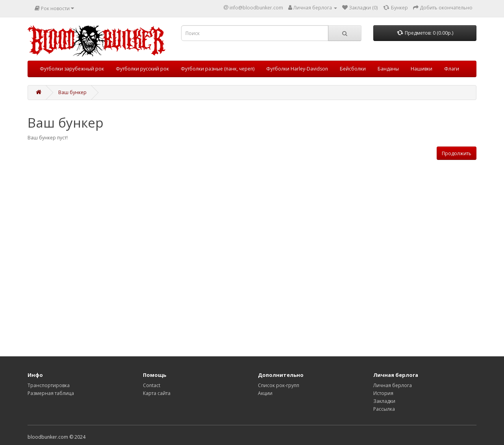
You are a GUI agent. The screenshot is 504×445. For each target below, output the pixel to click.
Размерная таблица (51, 393)
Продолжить (457, 153)
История (383, 393)
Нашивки (422, 69)
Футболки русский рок (142, 69)
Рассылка (384, 409)
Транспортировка (49, 385)
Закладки (384, 401)
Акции (265, 393)
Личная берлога (393, 385)
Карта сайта (157, 393)
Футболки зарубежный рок (72, 69)
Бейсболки (353, 69)
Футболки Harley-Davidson (297, 69)
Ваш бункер (72, 92)
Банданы (388, 69)
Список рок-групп (279, 385)
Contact (152, 385)
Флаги (452, 69)
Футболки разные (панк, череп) (218, 69)
